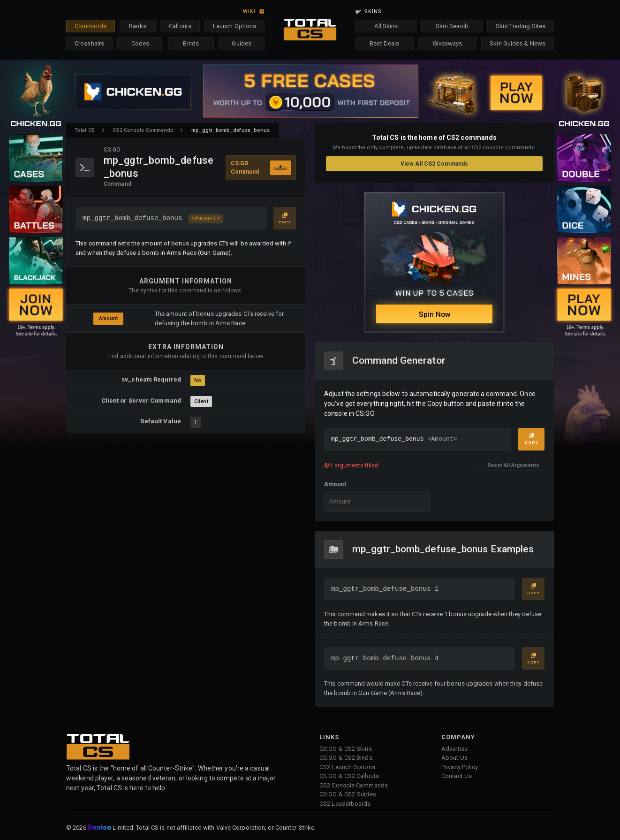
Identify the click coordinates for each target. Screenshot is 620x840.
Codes (140, 43)
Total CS (85, 130)
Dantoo (100, 828)
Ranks (138, 26)
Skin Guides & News (518, 43)
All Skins (386, 26)
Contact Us (457, 776)
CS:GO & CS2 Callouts (349, 776)
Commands (91, 26)
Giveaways (448, 43)
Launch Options (234, 26)
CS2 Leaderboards (345, 804)
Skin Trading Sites (521, 26)
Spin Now (435, 314)
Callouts (180, 26)
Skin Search (452, 26)
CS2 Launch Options (347, 767)
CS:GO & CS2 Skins (346, 749)
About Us (454, 758)
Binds (191, 43)
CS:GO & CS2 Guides (348, 794)
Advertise (454, 749)
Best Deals (384, 43)
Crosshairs (89, 43)
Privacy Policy (460, 767)
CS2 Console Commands (143, 130)
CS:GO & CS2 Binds (346, 758)
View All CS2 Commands (434, 164)
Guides (242, 43)
